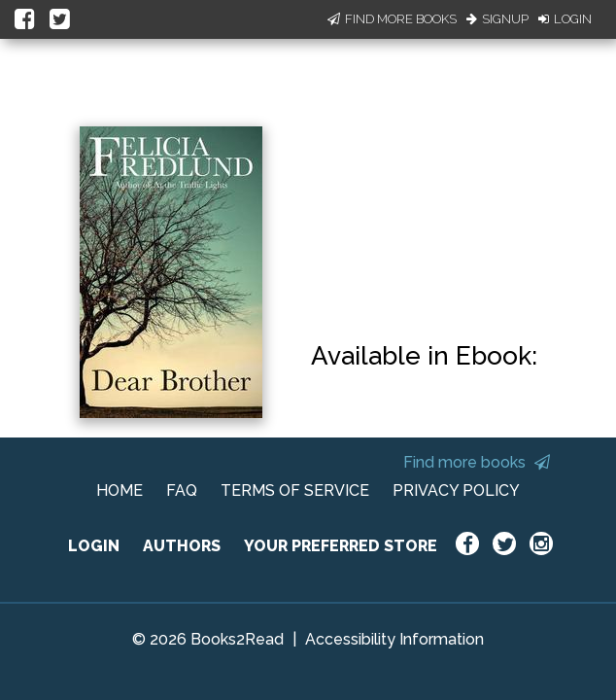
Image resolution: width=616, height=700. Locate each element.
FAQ (182, 490)
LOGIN (94, 546)
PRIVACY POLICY (456, 490)
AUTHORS (182, 546)
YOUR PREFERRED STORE (341, 546)
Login (565, 19)
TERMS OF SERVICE (295, 490)
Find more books (477, 462)
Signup (497, 19)
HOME (120, 490)
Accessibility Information (394, 639)
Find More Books (392, 19)
